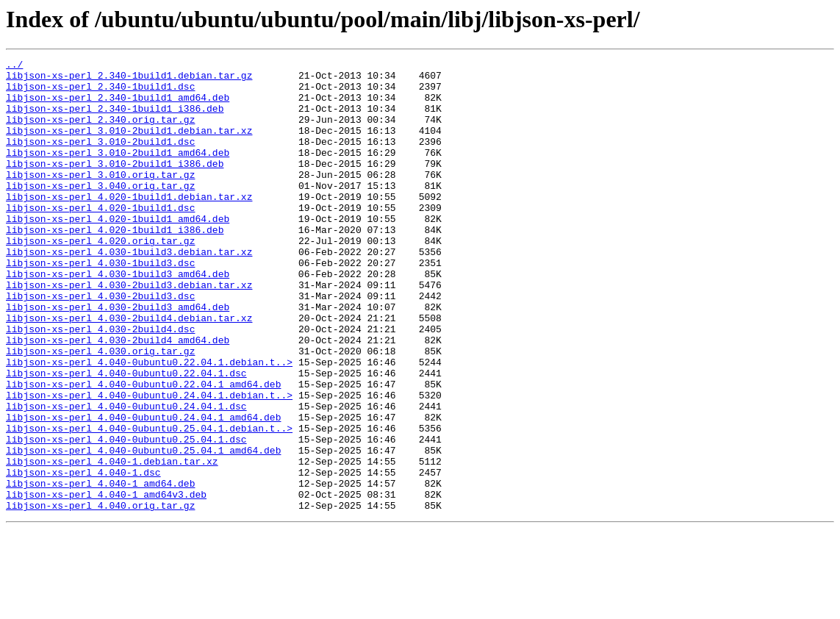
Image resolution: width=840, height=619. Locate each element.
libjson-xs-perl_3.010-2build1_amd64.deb (118, 172)
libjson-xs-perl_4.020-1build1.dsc (100, 238)
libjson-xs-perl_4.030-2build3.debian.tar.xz (129, 331)
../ (14, 66)
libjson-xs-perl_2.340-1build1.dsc (100, 93)
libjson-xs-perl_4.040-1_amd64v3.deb (106, 582)
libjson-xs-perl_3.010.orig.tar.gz (100, 198)
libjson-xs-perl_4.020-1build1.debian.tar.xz (129, 225)
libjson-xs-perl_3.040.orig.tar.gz (100, 212)
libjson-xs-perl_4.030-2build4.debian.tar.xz (129, 371)
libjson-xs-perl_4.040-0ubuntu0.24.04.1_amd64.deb (143, 490)
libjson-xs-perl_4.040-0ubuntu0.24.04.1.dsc (126, 476)
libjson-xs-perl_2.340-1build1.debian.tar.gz (129, 79)
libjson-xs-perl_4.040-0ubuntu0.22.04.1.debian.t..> (149, 423)
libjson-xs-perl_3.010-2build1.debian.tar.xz (129, 146)
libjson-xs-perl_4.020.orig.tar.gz (100, 278)
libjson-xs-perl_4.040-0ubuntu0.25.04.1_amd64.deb (143, 529)
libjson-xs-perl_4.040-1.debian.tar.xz (112, 543)
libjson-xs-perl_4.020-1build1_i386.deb (115, 265)
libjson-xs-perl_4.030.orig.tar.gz (100, 410)
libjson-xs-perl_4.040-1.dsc (83, 556)
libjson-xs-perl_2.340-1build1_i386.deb (115, 119)
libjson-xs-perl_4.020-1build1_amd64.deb (118, 251)
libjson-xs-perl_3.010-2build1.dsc (100, 159)
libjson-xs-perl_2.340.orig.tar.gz (100, 132)
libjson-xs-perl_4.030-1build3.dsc (100, 304)
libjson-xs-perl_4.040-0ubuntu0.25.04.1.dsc (126, 516)
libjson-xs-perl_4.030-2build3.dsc (100, 344)
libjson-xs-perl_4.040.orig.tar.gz (100, 595)
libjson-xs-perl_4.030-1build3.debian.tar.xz (129, 291)
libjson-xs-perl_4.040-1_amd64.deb (100, 569)
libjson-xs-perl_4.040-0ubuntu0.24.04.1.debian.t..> (149, 463)
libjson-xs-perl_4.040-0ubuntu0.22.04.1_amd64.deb (143, 450)
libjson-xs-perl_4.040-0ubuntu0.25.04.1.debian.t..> (149, 503)
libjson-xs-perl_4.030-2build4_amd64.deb (118, 397)
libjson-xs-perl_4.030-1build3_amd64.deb (118, 318)
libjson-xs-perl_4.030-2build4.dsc (100, 384)
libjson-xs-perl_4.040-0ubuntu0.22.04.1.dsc (126, 437)
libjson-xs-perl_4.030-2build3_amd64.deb (118, 357)
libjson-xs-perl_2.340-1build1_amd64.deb (118, 106)
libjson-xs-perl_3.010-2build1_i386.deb (115, 185)
